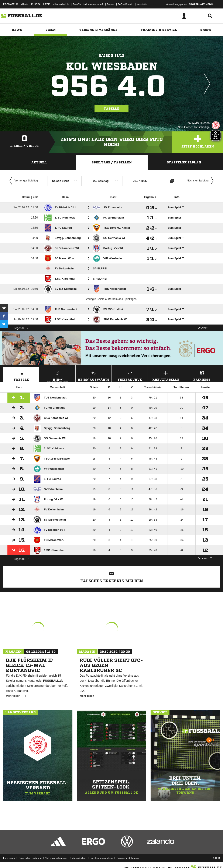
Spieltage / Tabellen (112, 162)
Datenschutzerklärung (30, 858)
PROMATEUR (11, 4)
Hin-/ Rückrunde (57, 376)
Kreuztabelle (166, 375)
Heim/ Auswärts (94, 375)
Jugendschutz (79, 858)
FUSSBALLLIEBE (40, 4)
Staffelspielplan (184, 162)
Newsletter (142, 4)
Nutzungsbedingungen (56, 858)
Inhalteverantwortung (102, 858)
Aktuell (39, 162)
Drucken (205, 328)
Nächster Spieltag (201, 181)
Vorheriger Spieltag (23, 181)
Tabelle (111, 109)
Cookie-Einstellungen (128, 858)
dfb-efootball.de (61, 4)
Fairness (202, 375)
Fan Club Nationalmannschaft (88, 4)
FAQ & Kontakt (126, 4)
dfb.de (25, 4)
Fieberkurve (130, 375)
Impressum (9, 858)
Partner (111, 4)
